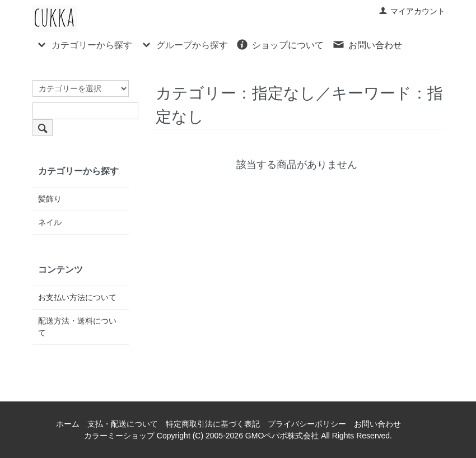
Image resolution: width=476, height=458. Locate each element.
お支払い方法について (77, 297)
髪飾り (50, 199)
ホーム (68, 424)
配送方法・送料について (77, 327)
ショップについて (280, 44)
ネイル (50, 222)
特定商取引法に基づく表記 (213, 424)
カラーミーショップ (119, 436)
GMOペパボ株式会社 (282, 436)
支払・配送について (123, 424)
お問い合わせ (367, 44)
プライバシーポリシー (307, 424)
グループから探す (184, 44)
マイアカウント (412, 11)
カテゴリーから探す (84, 44)
